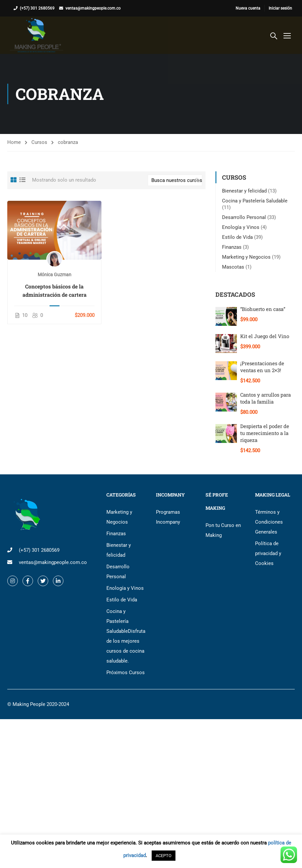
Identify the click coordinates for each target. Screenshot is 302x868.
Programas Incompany (168, 517)
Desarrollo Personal (244, 217)
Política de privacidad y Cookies (268, 553)
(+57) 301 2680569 (37, 8)
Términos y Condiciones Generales (269, 522)
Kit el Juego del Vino (265, 336)
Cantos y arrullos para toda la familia (265, 398)
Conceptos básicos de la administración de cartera (55, 290)
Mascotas (233, 267)
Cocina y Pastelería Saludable (255, 201)
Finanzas (232, 247)
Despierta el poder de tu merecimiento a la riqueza (265, 433)
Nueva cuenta (248, 8)
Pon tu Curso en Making (223, 530)
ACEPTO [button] (164, 856)
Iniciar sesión (280, 8)
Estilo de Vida (237, 237)
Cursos (39, 142)
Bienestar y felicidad (244, 191)
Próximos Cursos (126, 673)
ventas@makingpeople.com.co (93, 8)
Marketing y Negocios (246, 257)
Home (14, 142)
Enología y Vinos (241, 227)
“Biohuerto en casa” (263, 309)
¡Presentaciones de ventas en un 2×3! (262, 367)
